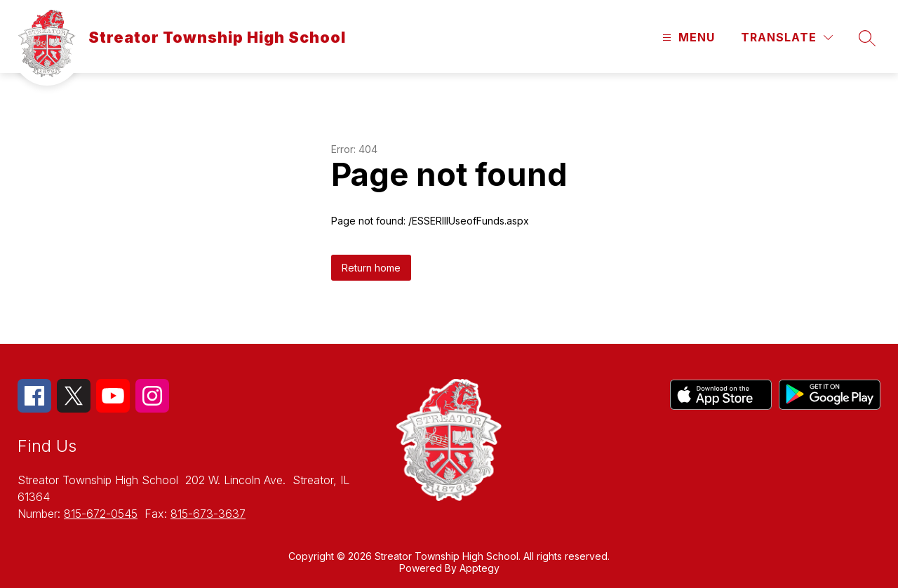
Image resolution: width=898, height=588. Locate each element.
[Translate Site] (787, 38)
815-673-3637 (208, 514)
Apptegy (480, 568)
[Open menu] (687, 38)
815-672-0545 (101, 514)
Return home (371, 268)
